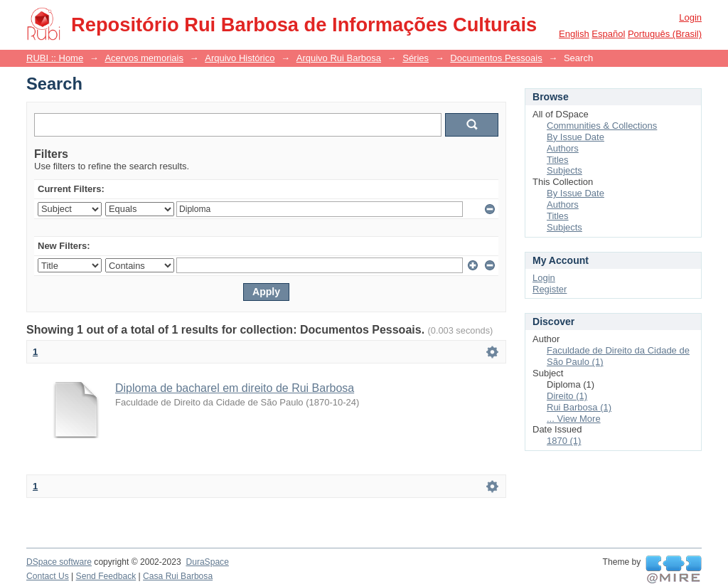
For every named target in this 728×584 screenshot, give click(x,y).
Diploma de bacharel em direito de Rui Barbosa (235, 388)
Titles (558, 160)
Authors (563, 148)
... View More (574, 419)
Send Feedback (106, 576)
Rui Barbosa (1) (579, 407)
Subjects (564, 170)
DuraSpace (207, 562)
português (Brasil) (665, 34)
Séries (416, 58)
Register (550, 289)
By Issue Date (576, 137)
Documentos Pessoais (496, 58)
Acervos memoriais (144, 58)
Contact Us (48, 576)
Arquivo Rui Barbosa (339, 58)
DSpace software (59, 562)
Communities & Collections (602, 126)
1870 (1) (564, 441)
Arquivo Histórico (240, 58)
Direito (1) (567, 396)
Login (690, 17)
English (574, 34)
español (608, 34)
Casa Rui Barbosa (178, 576)
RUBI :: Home (55, 58)
